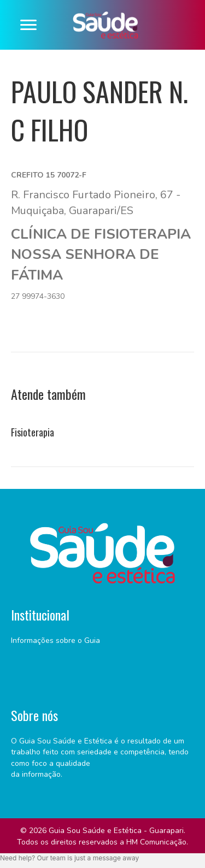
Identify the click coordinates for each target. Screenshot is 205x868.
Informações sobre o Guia (55, 640)
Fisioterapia (33, 432)
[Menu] (28, 25)
